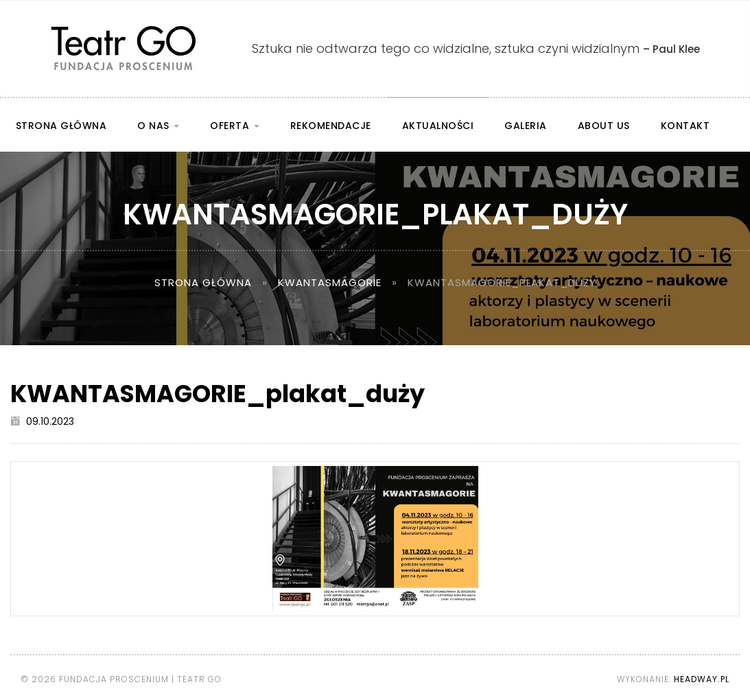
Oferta (235, 126)
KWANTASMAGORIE (330, 282)
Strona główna (61, 126)
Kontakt (685, 126)
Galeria (526, 126)
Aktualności (438, 126)
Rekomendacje (331, 126)
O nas (158, 126)
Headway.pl (702, 679)
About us (604, 126)
